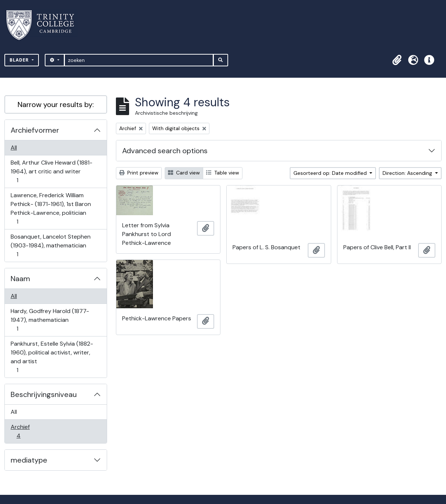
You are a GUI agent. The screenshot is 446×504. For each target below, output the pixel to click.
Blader (20, 60)
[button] (397, 60)
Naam (20, 279)
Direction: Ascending (408, 173)
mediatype (29, 460)
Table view (223, 173)
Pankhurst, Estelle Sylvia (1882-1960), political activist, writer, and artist (52, 357)
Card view (184, 173)
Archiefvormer (35, 130)
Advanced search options (165, 151)
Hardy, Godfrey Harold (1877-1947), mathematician (50, 320)
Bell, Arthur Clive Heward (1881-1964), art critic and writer (51, 171)
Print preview (139, 173)
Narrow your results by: (56, 104)
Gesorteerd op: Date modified (331, 173)
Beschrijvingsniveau (44, 394)
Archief (23, 431)
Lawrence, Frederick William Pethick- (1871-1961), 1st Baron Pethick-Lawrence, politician (51, 208)
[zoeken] (139, 60)
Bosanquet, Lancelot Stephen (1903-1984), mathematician (50, 245)
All (14, 148)
